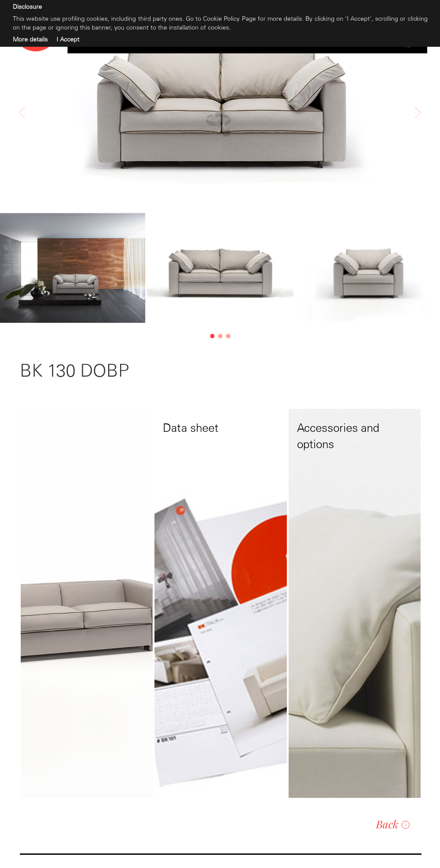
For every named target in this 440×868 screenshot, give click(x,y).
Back (393, 824)
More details (30, 39)
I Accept (68, 39)
